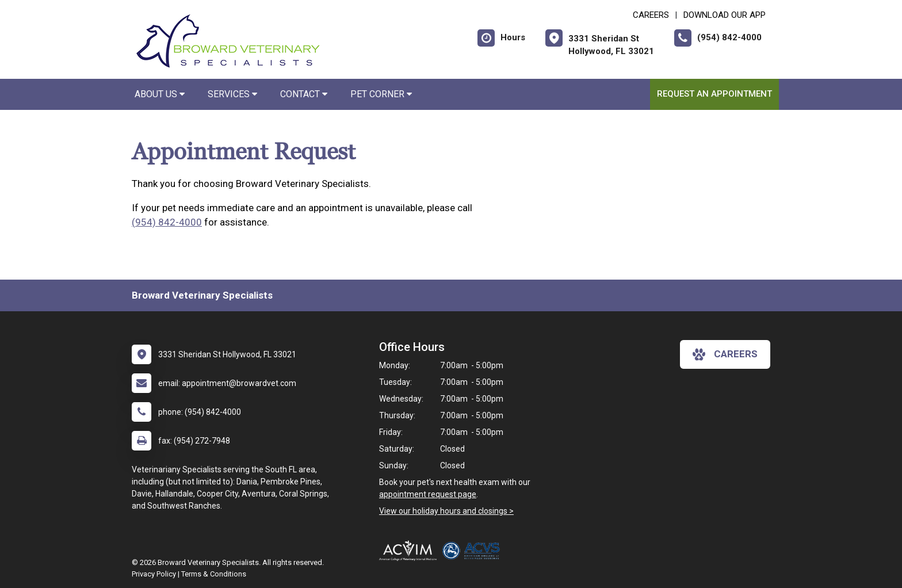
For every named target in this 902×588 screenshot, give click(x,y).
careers (725, 354)
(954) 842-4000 (167, 222)
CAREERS (651, 15)
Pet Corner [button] (381, 94)
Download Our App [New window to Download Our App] (725, 15)
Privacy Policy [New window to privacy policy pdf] (154, 574)
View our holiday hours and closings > (446, 511)
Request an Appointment (714, 94)
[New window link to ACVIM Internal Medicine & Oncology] (411, 551)
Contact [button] (304, 94)
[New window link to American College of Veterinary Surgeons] (474, 551)
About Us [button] (160, 94)
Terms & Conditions (214, 574)
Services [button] (232, 94)
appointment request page (428, 494)
